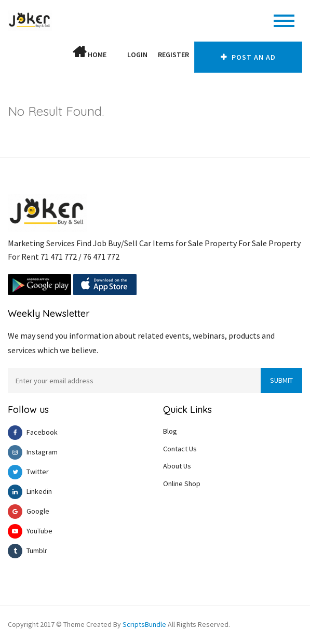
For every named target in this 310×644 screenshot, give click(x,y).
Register (173, 55)
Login (137, 55)
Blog (170, 431)
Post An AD (248, 57)
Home (90, 52)
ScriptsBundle (144, 624)
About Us (177, 466)
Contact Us (180, 449)
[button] (117, 55)
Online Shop (182, 484)
